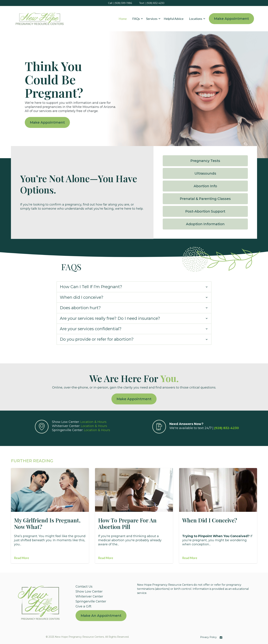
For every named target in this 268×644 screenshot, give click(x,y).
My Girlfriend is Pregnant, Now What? (47, 522)
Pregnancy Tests (206, 160)
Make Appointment (231, 19)
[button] (136, 19)
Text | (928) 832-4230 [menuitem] (152, 3)
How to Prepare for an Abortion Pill (127, 522)
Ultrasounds (206, 173)
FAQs (136, 19)
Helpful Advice (174, 19)
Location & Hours (93, 421)
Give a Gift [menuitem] (83, 605)
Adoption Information (206, 224)
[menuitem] (101, 615)
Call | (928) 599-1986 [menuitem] (120, 3)
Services (152, 19)
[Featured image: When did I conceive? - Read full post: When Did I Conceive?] (218, 489)
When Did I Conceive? (210, 519)
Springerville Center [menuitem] (91, 600)
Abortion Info (206, 186)
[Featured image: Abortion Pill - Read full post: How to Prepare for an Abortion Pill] (134, 489)
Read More (22, 557)
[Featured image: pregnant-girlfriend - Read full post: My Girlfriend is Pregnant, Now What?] (50, 489)
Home (123, 19)
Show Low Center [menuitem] (89, 590)
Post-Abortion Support (206, 211)
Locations (196, 19)
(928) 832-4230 (227, 427)
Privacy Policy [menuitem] (208, 636)
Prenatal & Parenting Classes (206, 198)
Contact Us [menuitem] (84, 586)
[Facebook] (220, 636)
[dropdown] (136, 19)
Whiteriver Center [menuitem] (89, 595)
